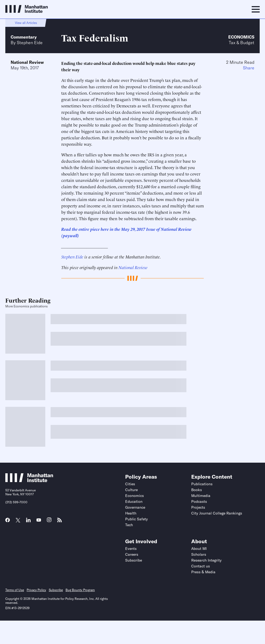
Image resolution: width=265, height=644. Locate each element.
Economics (241, 37)
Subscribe (134, 560)
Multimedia (201, 496)
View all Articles (26, 23)
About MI (199, 549)
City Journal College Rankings (217, 513)
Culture (131, 490)
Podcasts (199, 501)
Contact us (201, 566)
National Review (27, 62)
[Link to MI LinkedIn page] (28, 522)
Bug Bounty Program (80, 590)
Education (134, 501)
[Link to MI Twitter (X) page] (18, 521)
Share (249, 68)
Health (131, 513)
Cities (130, 484)
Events (131, 549)
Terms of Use (15, 590)
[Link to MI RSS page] (60, 522)
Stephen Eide (30, 43)
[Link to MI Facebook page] (8, 522)
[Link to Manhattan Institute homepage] (29, 480)
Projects (198, 507)
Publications (202, 484)
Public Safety (136, 519)
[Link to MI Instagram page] (49, 522)
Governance (135, 507)
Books (197, 490)
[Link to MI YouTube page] (39, 521)
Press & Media (203, 572)
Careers (132, 554)
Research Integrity (206, 560)
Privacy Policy (36, 590)
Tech (129, 525)
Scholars (199, 554)
